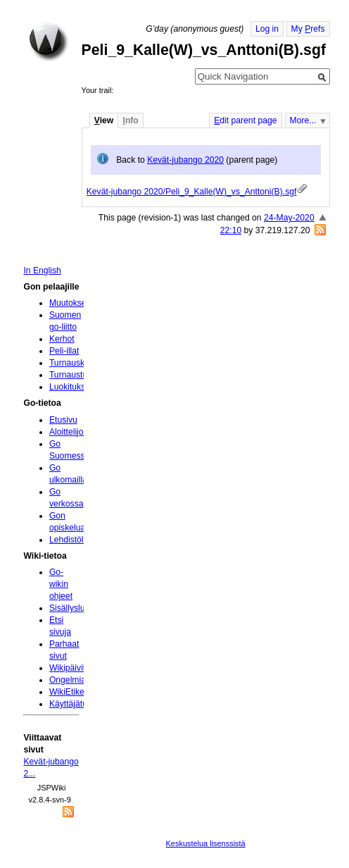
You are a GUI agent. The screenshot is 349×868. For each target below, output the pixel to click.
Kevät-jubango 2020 (185, 160)
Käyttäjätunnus (77, 704)
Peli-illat (64, 351)
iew (104, 120)
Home (49, 42)
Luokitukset (71, 387)
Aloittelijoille (72, 432)
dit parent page (245, 120)
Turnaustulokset (80, 375)
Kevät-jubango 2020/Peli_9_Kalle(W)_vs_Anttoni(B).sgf (192, 192)
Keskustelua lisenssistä (206, 843)
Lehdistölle (70, 540)
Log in (267, 29)
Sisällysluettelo (77, 608)
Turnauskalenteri (81, 363)
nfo (130, 120)
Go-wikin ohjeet (61, 584)
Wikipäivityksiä (77, 668)
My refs (308, 29)
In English (42, 271)
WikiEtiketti (70, 692)
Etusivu (63, 420)
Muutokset (69, 303)
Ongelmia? (70, 680)
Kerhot (62, 339)
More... (303, 120)
